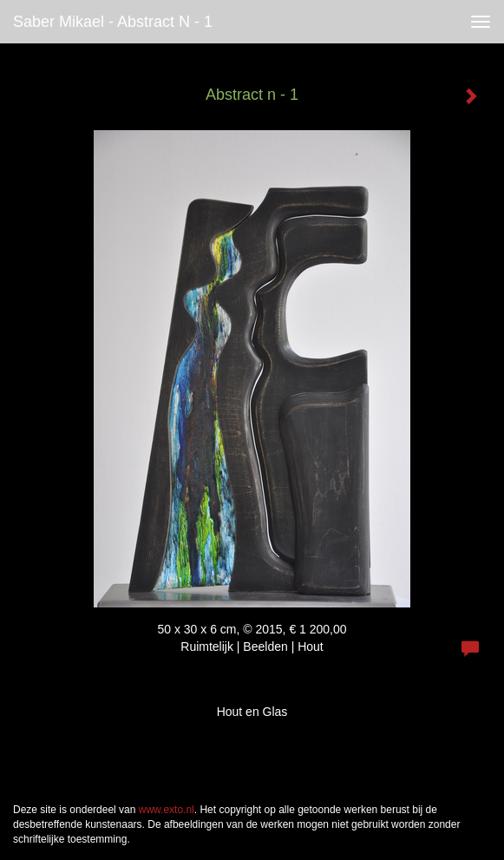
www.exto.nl (167, 810)
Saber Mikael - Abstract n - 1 (113, 22)
